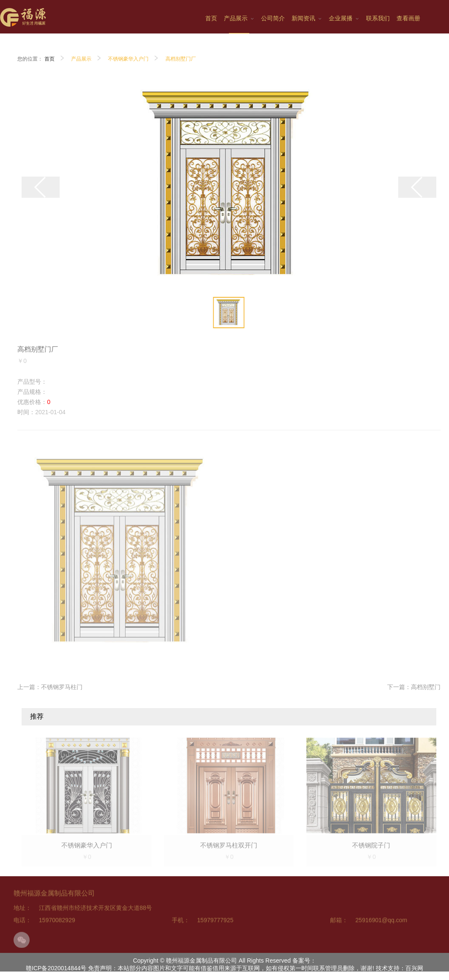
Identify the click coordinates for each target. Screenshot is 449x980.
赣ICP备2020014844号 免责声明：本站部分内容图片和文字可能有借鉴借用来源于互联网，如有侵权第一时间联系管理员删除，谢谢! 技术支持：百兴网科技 (224, 972)
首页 (50, 59)
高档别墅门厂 (181, 59)
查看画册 (408, 18)
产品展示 (81, 59)
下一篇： (414, 687)
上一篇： (50, 687)
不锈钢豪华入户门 (128, 59)
